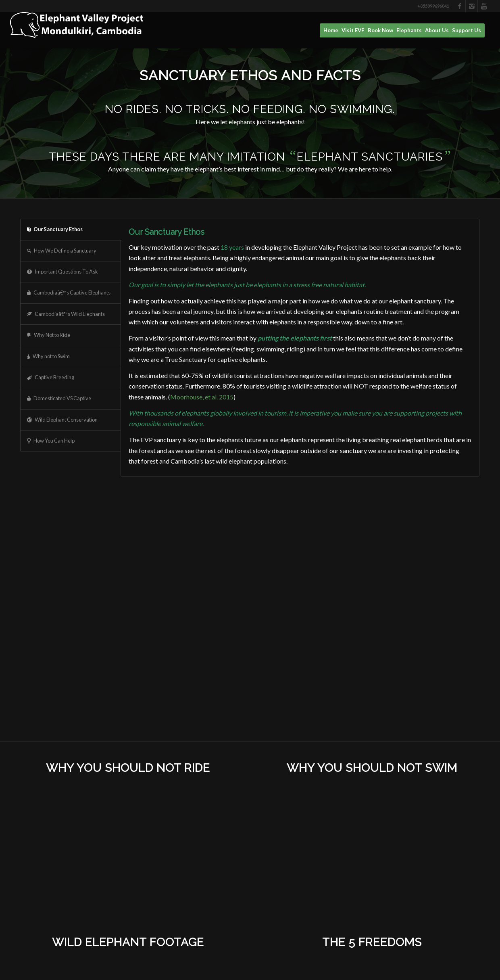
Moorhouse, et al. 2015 (202, 397)
